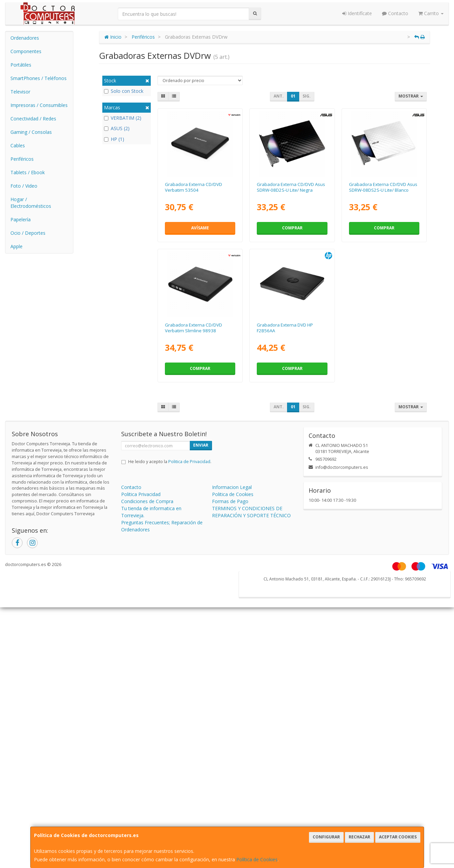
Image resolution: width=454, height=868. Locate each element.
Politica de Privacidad (189, 462)
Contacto (395, 13)
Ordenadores (25, 38)
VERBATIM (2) (123, 118)
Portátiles (21, 65)
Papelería (21, 219)
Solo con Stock (124, 91)
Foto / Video (24, 186)
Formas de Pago (230, 501)
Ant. (279, 96)
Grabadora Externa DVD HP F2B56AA (285, 328)
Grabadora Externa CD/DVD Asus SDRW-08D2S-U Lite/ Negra (291, 187)
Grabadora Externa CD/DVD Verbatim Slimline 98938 (194, 328)
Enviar (201, 445)
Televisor (20, 92)
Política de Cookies (257, 859)
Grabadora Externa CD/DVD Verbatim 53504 (194, 187)
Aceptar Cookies (398, 837)
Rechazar (359, 837)
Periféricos (22, 159)
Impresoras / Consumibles (39, 105)
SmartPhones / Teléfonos (39, 78)
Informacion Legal (232, 487)
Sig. (307, 96)
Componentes (26, 51)
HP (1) (114, 139)
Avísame (200, 228)
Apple (16, 246)
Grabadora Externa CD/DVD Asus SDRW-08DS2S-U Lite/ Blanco (383, 187)
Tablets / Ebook (28, 172)
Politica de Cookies (233, 494)
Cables (18, 145)
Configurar (326, 837)
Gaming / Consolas (31, 132)
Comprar (292, 228)
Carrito (431, 13)
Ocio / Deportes (28, 233)
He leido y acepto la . (170, 462)
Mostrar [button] (411, 96)
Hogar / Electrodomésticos (31, 203)
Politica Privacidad (141, 494)
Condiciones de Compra (147, 501)
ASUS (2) (117, 128)
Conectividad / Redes (33, 119)
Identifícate (357, 13)
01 (293, 96)
